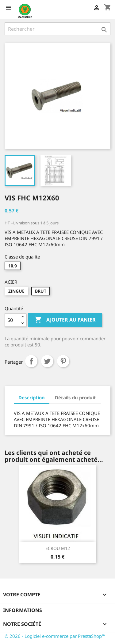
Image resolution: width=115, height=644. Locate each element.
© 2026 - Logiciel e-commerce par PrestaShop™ (55, 636)
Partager (31, 361)
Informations (23, 610)
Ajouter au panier (65, 320)
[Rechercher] (57, 29)
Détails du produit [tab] (75, 397)
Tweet (47, 361)
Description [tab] (32, 397)
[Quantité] (12, 320)
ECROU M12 (58, 548)
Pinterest (63, 361)
